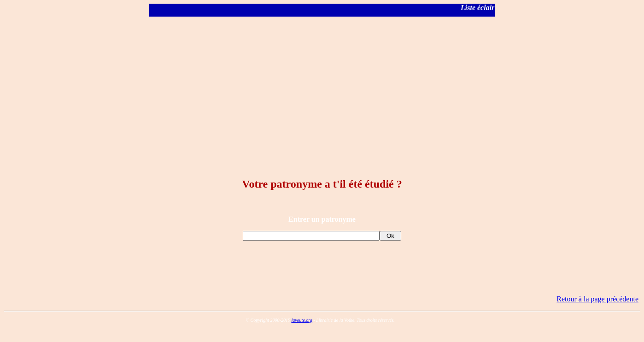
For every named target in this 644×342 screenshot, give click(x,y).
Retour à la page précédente (597, 299)
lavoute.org (302, 320)
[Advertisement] (322, 88)
